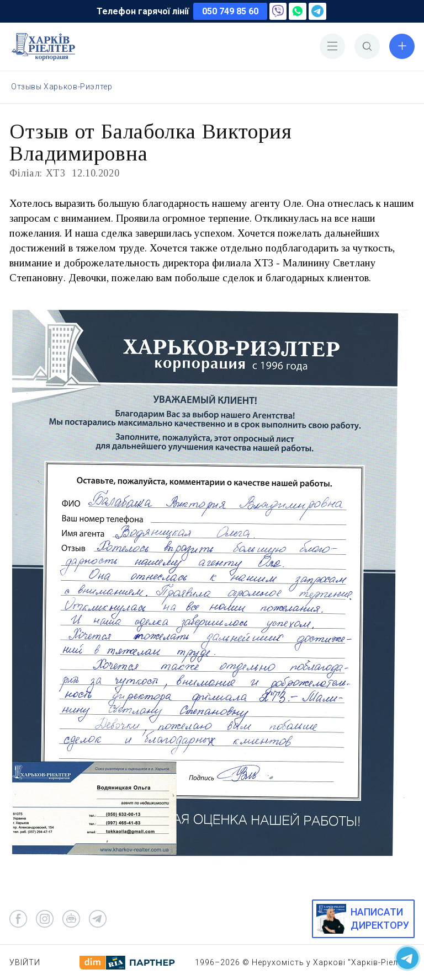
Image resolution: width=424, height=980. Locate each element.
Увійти (25, 962)
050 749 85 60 (230, 11)
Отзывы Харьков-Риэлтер (62, 87)
